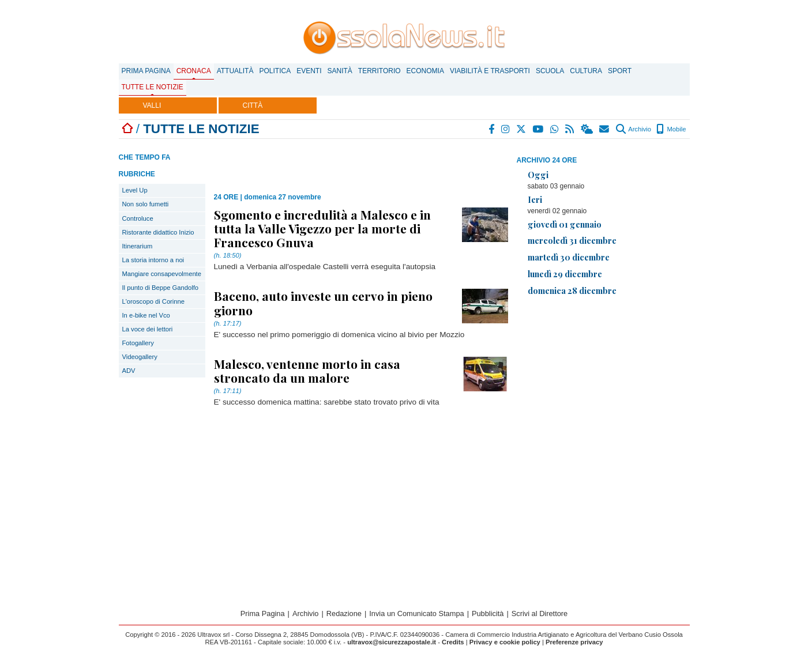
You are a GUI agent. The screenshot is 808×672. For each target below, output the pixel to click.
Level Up (135, 190)
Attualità (235, 71)
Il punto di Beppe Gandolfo (161, 288)
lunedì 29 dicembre (565, 274)
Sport (620, 71)
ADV (129, 371)
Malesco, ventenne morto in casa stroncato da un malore (307, 371)
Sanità (339, 71)
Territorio (379, 71)
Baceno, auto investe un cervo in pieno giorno (323, 303)
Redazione (344, 614)
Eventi (309, 71)
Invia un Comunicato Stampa (416, 614)
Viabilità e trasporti (490, 71)
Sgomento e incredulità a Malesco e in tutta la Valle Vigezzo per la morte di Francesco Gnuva (322, 228)
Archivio (634, 129)
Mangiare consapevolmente (162, 274)
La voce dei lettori (148, 329)
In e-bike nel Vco (146, 315)
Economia (425, 71)
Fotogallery (138, 343)
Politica (275, 71)
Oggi (538, 175)
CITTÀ (253, 105)
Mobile (671, 129)
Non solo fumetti (146, 204)
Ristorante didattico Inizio (158, 232)
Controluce (138, 218)
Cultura (586, 71)
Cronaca (194, 71)
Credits (453, 642)
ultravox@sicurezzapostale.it (392, 642)
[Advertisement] (603, 386)
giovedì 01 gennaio (565, 224)
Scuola (550, 71)
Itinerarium (138, 246)
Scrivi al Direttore (540, 614)
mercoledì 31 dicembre (572, 240)
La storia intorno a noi (153, 260)
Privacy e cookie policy (505, 642)
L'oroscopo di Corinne (153, 301)
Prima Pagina (146, 71)
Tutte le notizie (153, 87)
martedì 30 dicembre (569, 257)
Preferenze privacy (574, 642)
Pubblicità (488, 614)
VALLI (152, 105)
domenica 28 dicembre (572, 290)
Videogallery (140, 357)
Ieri (535, 199)
